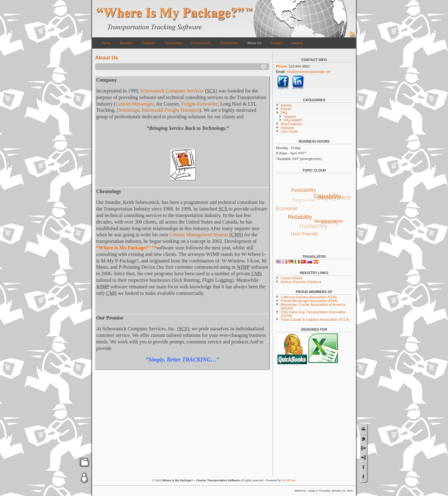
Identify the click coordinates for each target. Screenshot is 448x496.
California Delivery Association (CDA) (309, 297)
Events (286, 109)
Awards (297, 43)
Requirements (329, 220)
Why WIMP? (293, 120)
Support (290, 116)
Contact (277, 43)
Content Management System (199, 235)
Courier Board (291, 278)
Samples (287, 128)
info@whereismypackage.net (308, 72)
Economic (287, 209)
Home (106, 43)
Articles (286, 105)
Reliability (301, 216)
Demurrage (128, 110)
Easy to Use (303, 201)
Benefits (126, 43)
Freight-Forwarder (199, 104)
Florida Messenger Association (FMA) (309, 301)
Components (201, 43)
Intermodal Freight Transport (170, 110)
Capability (328, 196)
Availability (304, 190)
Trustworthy (313, 227)
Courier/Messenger (135, 104)
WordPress (289, 480)
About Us (254, 43)
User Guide (289, 131)
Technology (173, 43)
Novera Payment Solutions (301, 282)
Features (148, 43)
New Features (291, 124)
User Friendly (305, 234)
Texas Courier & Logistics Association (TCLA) (315, 319)
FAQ (284, 113)
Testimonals (229, 43)
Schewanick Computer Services (172, 91)
